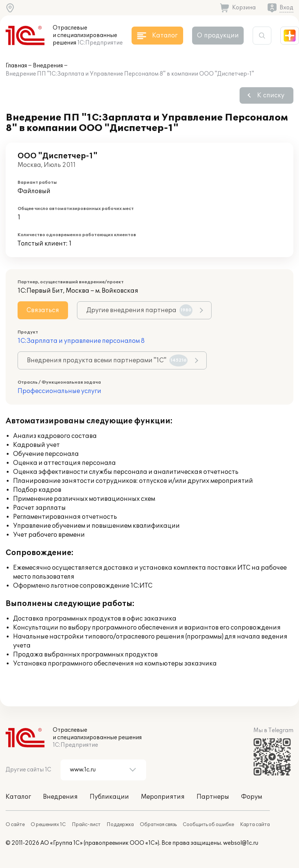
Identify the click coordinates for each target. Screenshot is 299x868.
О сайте (15, 825)
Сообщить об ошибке (208, 825)
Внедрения (48, 66)
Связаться (43, 310)
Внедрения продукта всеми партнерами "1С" (107, 360)
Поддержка (120, 825)
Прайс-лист (86, 825)
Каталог (18, 797)
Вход (286, 8)
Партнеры (213, 797)
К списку (271, 95)
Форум (252, 797)
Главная (16, 66)
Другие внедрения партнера (139, 310)
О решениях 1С (48, 825)
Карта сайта (255, 825)
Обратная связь (158, 825)
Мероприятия (163, 797)
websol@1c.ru (241, 843)
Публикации (109, 797)
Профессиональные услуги (59, 391)
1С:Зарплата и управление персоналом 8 (81, 341)
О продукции (218, 36)
